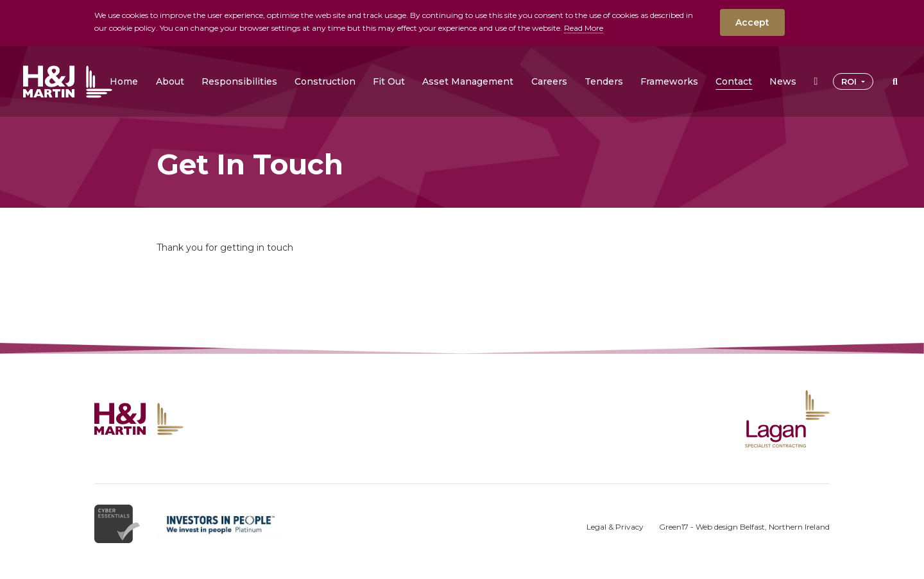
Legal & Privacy (615, 527)
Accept (752, 22)
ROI (850, 81)
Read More (584, 28)
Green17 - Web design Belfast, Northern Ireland (744, 527)
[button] (170, 81)
